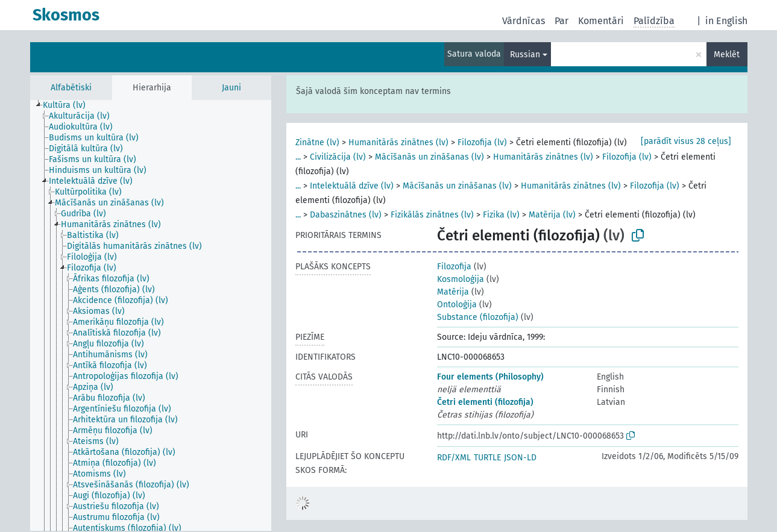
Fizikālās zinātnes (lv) (432, 215)
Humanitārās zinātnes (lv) (398, 142)
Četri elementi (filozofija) (485, 402)
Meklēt (727, 55)
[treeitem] (69, 105)
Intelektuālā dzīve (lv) (352, 186)
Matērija (453, 292)
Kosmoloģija (461, 279)
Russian (525, 55)
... (298, 157)
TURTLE (487, 458)
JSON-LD (520, 458)
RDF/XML (454, 458)
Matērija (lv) (552, 215)
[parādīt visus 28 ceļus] (686, 141)
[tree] (151, 315)
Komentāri (601, 21)
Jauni (231, 88)
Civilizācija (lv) (338, 157)
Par (562, 21)
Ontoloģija (457, 305)
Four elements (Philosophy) (490, 377)
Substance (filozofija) (478, 317)
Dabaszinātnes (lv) (346, 215)
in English (726, 21)
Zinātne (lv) (317, 142)
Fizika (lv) (501, 215)
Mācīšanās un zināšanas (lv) (429, 157)
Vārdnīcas (524, 21)
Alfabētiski (71, 88)
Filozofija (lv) (482, 142)
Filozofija (454, 267)
